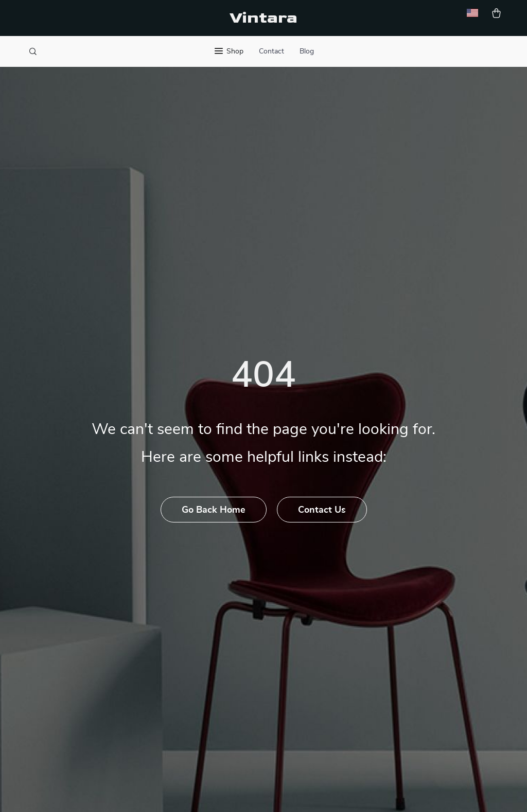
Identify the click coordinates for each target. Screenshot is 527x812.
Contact (271, 51)
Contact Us (322, 510)
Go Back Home (214, 510)
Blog (307, 51)
